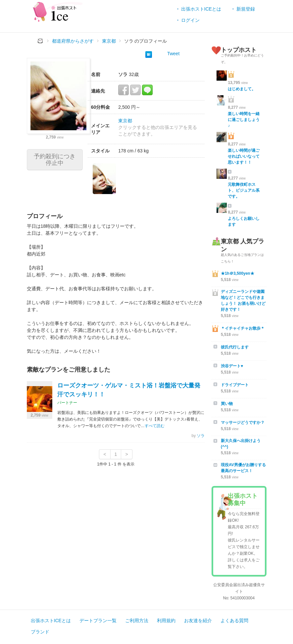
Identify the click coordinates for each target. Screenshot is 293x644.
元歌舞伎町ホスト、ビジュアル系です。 (244, 190)
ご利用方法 (137, 621)
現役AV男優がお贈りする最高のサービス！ (243, 468)
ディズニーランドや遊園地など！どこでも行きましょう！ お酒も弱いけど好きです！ (243, 301)
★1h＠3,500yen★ (238, 273)
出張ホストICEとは (201, 9)
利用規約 (166, 621)
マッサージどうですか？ (243, 423)
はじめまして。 (242, 89)
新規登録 (246, 9)
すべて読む (155, 426)
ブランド (40, 632)
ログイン (190, 20)
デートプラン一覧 (98, 621)
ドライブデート (235, 385)
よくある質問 (234, 621)
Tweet (173, 54)
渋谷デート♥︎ (232, 366)
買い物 (227, 404)
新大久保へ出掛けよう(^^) (241, 444)
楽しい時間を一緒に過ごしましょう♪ (244, 120)
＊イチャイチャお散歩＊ (243, 328)
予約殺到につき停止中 (55, 160)
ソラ (201, 436)
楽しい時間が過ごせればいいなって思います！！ (244, 156)
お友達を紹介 (198, 621)
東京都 (125, 121)
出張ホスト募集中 (243, 500)
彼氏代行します (235, 347)
